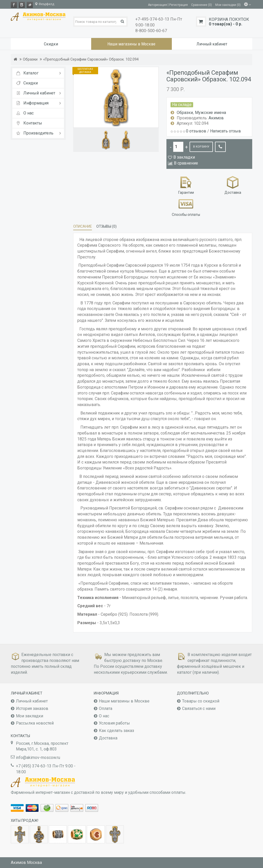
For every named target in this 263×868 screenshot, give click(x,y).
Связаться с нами (199, 708)
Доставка (233, 185)
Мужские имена (210, 113)
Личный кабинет (32, 701)
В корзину (201, 147)
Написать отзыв (226, 131)
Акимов (216, 118)
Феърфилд (44, 4)
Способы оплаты (186, 207)
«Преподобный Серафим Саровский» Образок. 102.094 (91, 59)
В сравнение (186, 163)
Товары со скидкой (201, 701)
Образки (30, 59)
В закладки (184, 157)
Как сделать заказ (116, 731)
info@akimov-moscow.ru (38, 758)
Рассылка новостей (35, 723)
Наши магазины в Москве (124, 701)
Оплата (106, 708)
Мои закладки (30, 716)
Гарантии (186, 185)
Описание (83, 226)
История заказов (32, 708)
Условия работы (114, 723)
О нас (104, 716)
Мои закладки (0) (228, 5)
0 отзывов (196, 131)
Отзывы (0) (106, 226)
